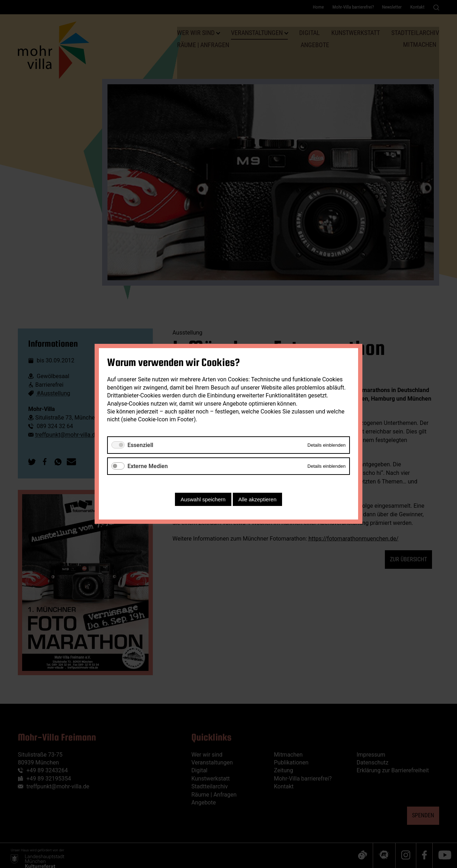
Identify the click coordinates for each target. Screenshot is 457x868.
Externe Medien (148, 466)
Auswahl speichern (203, 500)
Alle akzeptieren (258, 500)
